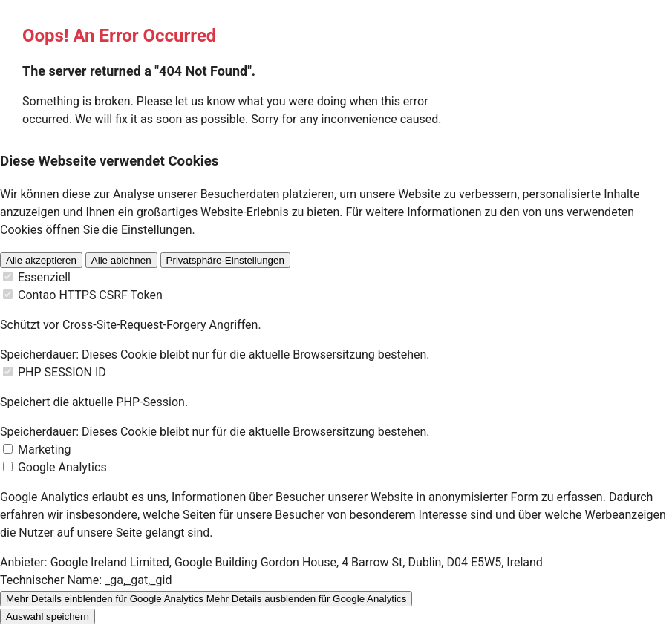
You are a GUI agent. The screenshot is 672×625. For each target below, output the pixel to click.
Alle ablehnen (121, 260)
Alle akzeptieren (41, 260)
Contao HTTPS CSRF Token (90, 295)
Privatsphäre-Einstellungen (225, 260)
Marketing (44, 449)
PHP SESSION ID (62, 372)
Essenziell (44, 277)
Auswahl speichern (48, 616)
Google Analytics (62, 467)
